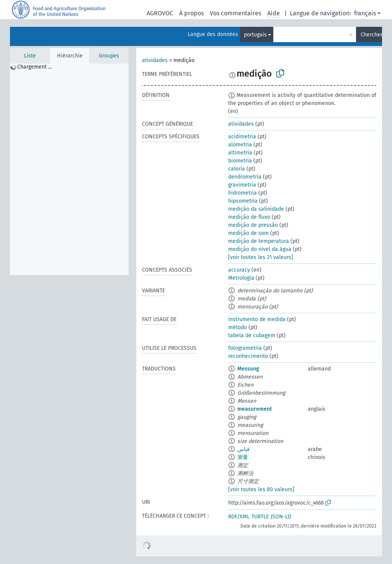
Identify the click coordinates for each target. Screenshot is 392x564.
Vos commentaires (235, 13)
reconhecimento (248, 356)
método (238, 327)
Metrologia (241, 278)
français (365, 13)
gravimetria (242, 185)
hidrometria (243, 193)
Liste (30, 56)
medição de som (248, 233)
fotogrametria (245, 348)
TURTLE (260, 517)
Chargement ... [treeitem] (34, 67)
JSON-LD (281, 517)
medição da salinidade (256, 209)
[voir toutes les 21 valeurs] (261, 257)
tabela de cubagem (252, 335)
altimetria (240, 153)
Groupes (109, 56)
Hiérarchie (70, 56)
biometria (240, 161)
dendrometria (245, 177)
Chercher (371, 35)
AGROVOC (160, 13)
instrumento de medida (257, 319)
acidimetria (242, 137)
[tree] (69, 169)
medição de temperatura (259, 241)
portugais (255, 35)
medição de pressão (253, 225)
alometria (240, 145)
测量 (243, 457)
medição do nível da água (260, 249)
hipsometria (243, 201)
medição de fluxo (249, 217)
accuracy (239, 270)
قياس (243, 449)
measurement (255, 409)
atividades (155, 60)
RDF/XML (239, 517)
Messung (248, 369)
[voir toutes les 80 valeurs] (261, 489)
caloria (237, 169)
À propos (191, 13)
